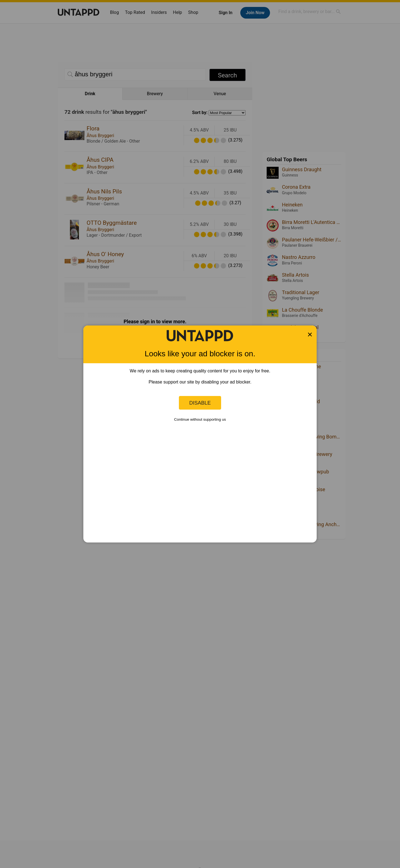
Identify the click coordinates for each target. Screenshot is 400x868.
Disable (200, 403)
